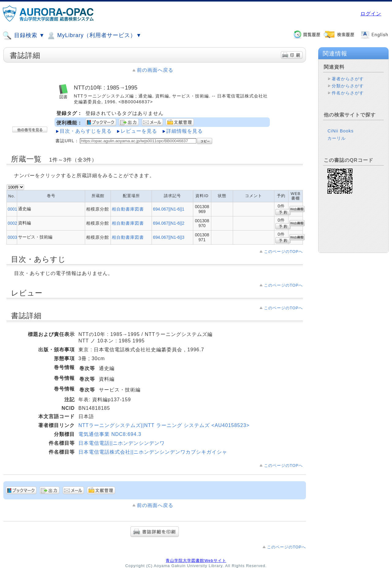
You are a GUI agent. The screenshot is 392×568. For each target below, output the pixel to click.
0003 (12, 237)
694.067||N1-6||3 (169, 237)
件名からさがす (348, 93)
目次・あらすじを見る (86, 131)
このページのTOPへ (283, 252)
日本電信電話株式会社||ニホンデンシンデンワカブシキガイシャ (153, 452)
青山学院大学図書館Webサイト (196, 560)
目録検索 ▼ (24, 36)
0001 (12, 209)
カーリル (337, 138)
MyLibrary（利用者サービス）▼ (94, 36)
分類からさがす (348, 86)
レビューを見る (139, 131)
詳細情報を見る (185, 131)
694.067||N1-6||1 (169, 209)
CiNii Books (340, 131)
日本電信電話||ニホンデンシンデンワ (122, 443)
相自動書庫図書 (128, 209)
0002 (12, 223)
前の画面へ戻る (155, 70)
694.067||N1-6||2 (169, 223)
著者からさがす (348, 79)
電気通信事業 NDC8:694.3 (110, 434)
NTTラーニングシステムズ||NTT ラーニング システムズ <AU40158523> (164, 425)
